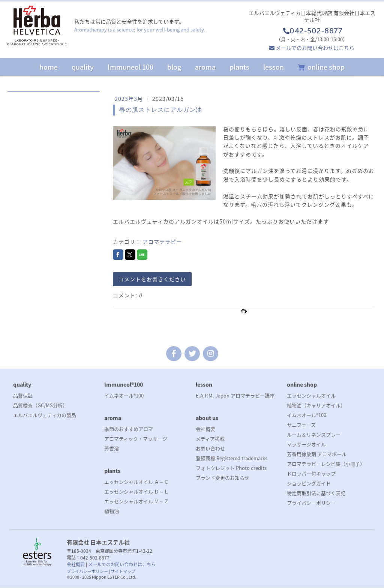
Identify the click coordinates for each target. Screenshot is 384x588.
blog (174, 67)
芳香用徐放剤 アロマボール (317, 454)
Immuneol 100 (130, 67)
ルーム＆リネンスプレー (314, 434)
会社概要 (205, 429)
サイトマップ (123, 571)
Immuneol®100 (124, 384)
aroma (205, 67)
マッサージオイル (306, 444)
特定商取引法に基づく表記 (316, 493)
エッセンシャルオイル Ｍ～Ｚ (136, 501)
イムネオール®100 (124, 395)
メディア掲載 (210, 439)
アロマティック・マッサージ (136, 439)
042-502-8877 (312, 31)
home (49, 67)
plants (239, 67)
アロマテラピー (162, 241)
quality (83, 67)
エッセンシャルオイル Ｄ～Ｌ (136, 491)
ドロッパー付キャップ (311, 473)
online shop (326, 67)
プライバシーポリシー (311, 503)
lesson (274, 67)
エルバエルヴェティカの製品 (45, 415)
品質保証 (23, 395)
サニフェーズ (301, 425)
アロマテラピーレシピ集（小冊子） (326, 464)
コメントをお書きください (152, 279)
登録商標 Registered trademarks (232, 458)
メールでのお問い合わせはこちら (315, 48)
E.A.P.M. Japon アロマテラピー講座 (235, 395)
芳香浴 (112, 448)
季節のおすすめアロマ (129, 429)
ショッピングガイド (309, 483)
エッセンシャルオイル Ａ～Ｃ (136, 482)
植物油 (112, 511)
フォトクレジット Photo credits (231, 468)
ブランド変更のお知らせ (223, 478)
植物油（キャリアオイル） (316, 405)
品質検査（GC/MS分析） (40, 405)
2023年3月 (130, 99)
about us (207, 418)
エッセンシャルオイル (311, 395)
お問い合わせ (210, 448)
